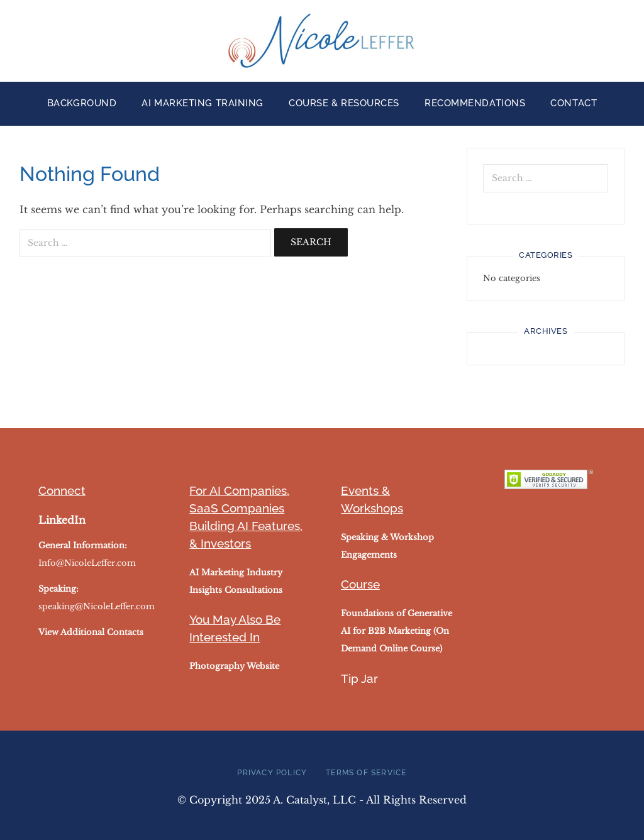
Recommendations (475, 103)
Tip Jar (359, 678)
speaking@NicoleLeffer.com (97, 606)
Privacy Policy (272, 773)
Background (82, 103)
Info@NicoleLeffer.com (87, 563)
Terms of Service (366, 773)
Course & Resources (344, 103)
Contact (574, 103)
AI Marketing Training (203, 103)
